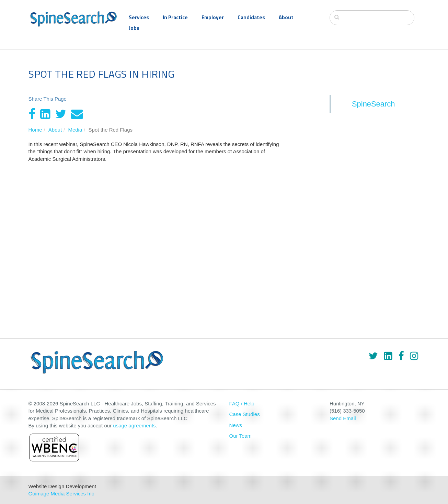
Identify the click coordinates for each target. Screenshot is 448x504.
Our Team (241, 436)
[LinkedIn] (45, 114)
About (286, 17)
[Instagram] (414, 356)
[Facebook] (32, 114)
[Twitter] (61, 114)
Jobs (134, 28)
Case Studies (245, 414)
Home (35, 130)
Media (75, 130)
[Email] (77, 114)
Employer (213, 17)
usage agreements (134, 425)
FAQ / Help (242, 404)
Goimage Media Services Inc (61, 494)
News (236, 425)
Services (139, 17)
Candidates (251, 17)
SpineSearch (373, 104)
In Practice (175, 17)
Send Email (343, 418)
